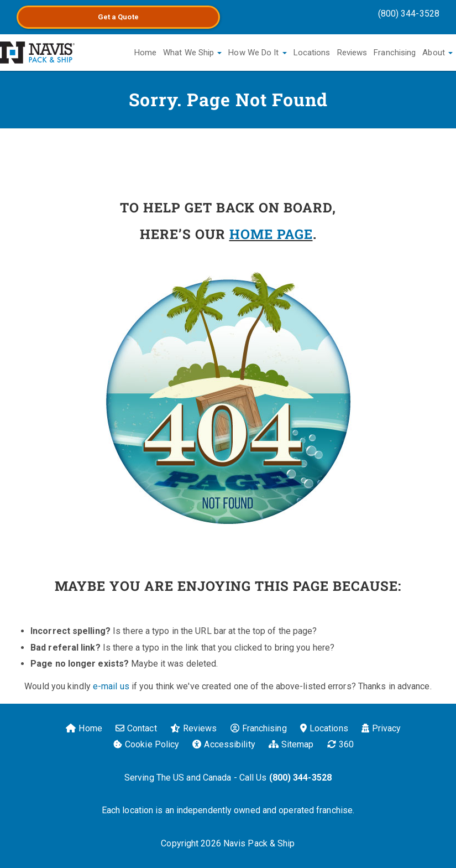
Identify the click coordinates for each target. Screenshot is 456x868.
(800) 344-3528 (409, 14)
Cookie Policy (146, 744)
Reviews (352, 53)
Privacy (381, 728)
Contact (136, 728)
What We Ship (192, 53)
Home (145, 53)
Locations (312, 53)
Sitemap (291, 744)
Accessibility (224, 744)
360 (340, 744)
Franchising (395, 53)
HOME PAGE (271, 234)
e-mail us (111, 686)
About (437, 53)
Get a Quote (118, 17)
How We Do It (257, 53)
